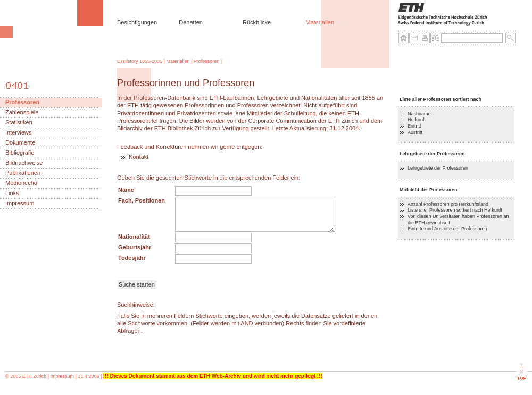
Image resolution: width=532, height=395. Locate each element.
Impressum (20, 203)
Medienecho (21, 183)
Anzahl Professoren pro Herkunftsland (448, 204)
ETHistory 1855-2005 (140, 61)
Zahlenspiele (22, 112)
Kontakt (139, 157)
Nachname (419, 114)
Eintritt (414, 126)
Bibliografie (20, 153)
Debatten (191, 22)
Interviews (19, 133)
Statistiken (19, 123)
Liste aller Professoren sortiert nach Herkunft (455, 210)
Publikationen (23, 173)
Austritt (415, 132)
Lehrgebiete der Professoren (438, 168)
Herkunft (417, 120)
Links (12, 193)
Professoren (207, 61)
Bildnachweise (24, 163)
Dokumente (20, 143)
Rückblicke (257, 22)
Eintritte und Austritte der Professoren (447, 229)
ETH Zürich (35, 376)
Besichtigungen (137, 22)
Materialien (320, 22)
